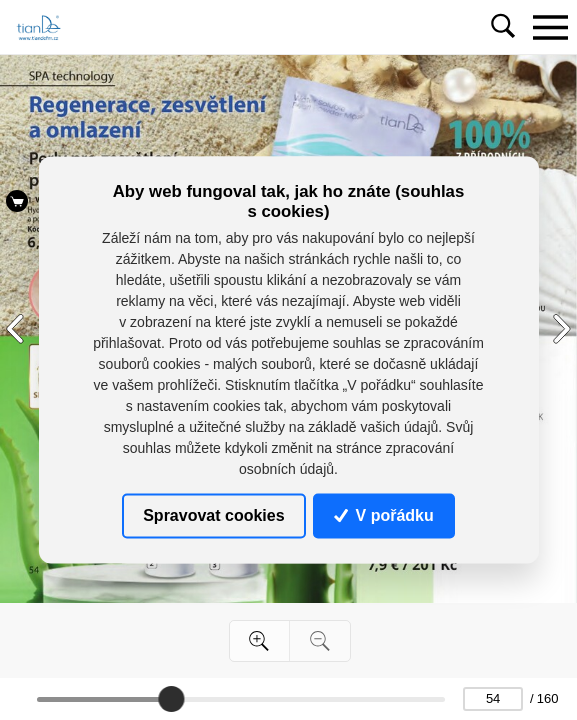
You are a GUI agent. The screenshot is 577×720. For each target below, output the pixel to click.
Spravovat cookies (213, 515)
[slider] (171, 699)
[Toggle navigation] (550, 27)
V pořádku (384, 515)
